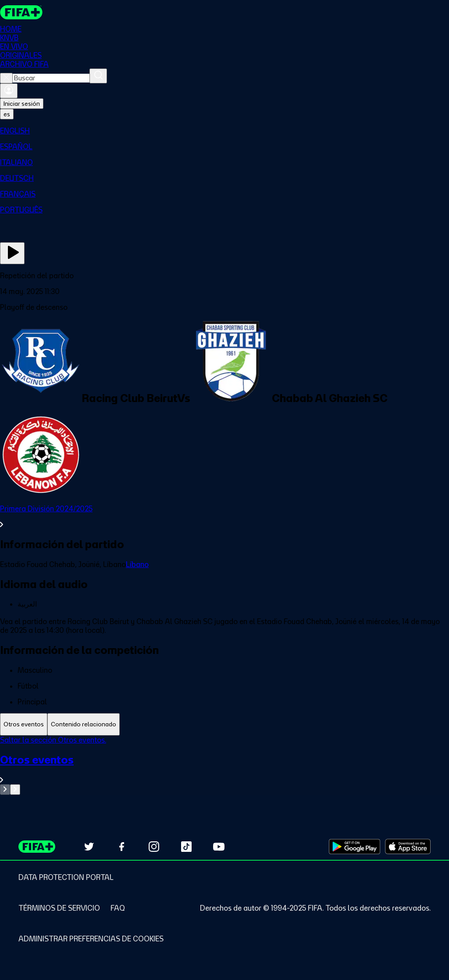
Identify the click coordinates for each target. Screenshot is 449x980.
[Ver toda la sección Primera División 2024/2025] (224, 517)
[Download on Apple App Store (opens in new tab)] (408, 847)
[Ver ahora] (12, 253)
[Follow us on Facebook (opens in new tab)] (121, 847)
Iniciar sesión (22, 104)
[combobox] (51, 78)
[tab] (24, 724)
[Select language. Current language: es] (7, 114)
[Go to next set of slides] (15, 790)
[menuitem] (224, 131)
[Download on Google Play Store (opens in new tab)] (355, 847)
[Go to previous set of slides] (5, 790)
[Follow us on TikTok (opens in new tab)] (186, 847)
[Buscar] (98, 76)
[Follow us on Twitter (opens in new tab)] (89, 847)
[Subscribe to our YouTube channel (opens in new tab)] (219, 847)
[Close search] (6, 78)
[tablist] (224, 724)
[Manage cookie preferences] (91, 939)
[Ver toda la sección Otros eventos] (224, 769)
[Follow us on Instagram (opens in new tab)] (154, 847)
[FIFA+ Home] (21, 12)
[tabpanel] (224, 765)
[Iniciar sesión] (9, 91)
